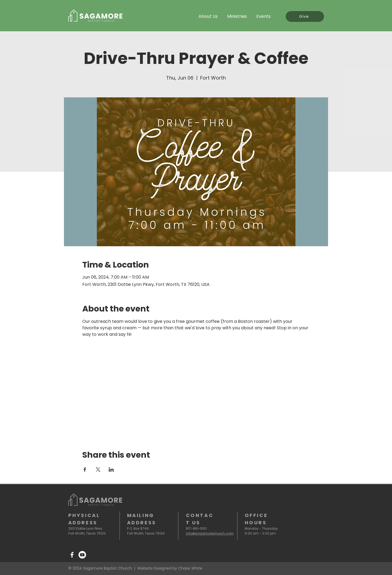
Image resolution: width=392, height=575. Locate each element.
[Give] (305, 16)
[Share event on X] (98, 470)
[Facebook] (72, 555)
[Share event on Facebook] (85, 470)
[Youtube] (82, 555)
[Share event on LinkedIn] (111, 470)
